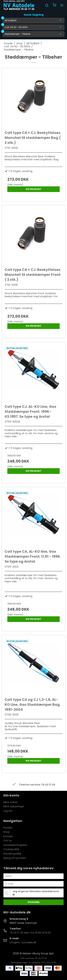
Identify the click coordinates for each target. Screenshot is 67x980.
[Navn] (34, 876)
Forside (8, 828)
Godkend (34, 902)
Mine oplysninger (14, 806)
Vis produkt (33, 189)
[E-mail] (34, 884)
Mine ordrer (10, 802)
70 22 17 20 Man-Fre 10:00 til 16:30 (30, 933)
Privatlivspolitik (12, 854)
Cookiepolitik (11, 849)
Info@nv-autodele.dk (23, 942)
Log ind (8, 811)
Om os (8, 841)
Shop (7, 832)
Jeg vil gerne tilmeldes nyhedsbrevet (36, 893)
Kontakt (8, 836)
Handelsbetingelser (15, 845)
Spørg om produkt (15, 858)
